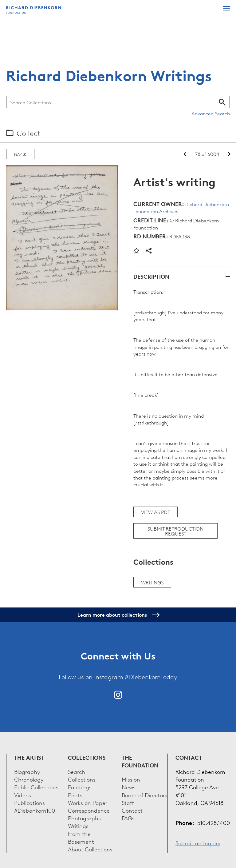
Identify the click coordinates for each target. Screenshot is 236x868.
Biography (27, 771)
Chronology (29, 779)
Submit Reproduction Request (175, 531)
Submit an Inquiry (198, 843)
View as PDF (155, 512)
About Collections (90, 849)
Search (222, 102)
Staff (128, 802)
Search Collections (82, 775)
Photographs (84, 818)
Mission (131, 779)
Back (20, 154)
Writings (152, 582)
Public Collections (36, 787)
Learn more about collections (118, 615)
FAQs (128, 818)
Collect (28, 133)
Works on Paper (88, 802)
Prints (75, 795)
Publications (29, 802)
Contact (132, 810)
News (129, 787)
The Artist (29, 757)
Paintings (80, 787)
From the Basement (81, 837)
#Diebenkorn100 (35, 810)
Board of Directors (144, 795)
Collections (87, 757)
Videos (23, 795)
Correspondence (89, 810)
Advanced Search (211, 113)
